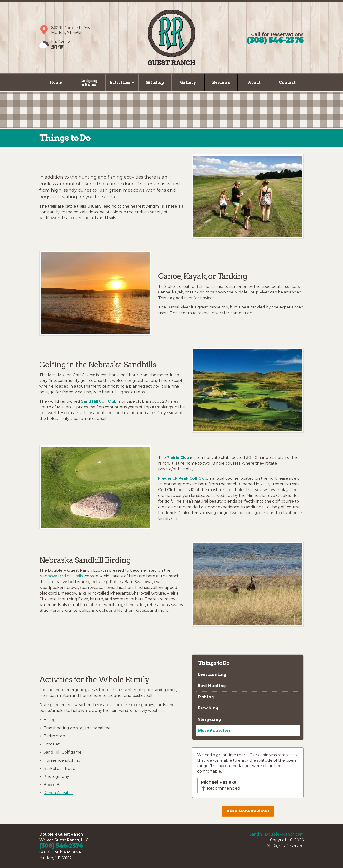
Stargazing (209, 719)
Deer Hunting (212, 675)
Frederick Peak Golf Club (183, 478)
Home (56, 83)
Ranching (208, 708)
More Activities (214, 731)
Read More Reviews (248, 812)
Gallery (188, 83)
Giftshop (155, 83)
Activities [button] (122, 83)
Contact (287, 83)
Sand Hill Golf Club (99, 401)
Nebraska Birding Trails (61, 576)
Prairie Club (178, 458)
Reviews (221, 83)
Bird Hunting (211, 686)
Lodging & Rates (89, 83)
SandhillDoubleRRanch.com (277, 834)
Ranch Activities (58, 793)
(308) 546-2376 (275, 40)
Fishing (205, 697)
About (254, 83)
